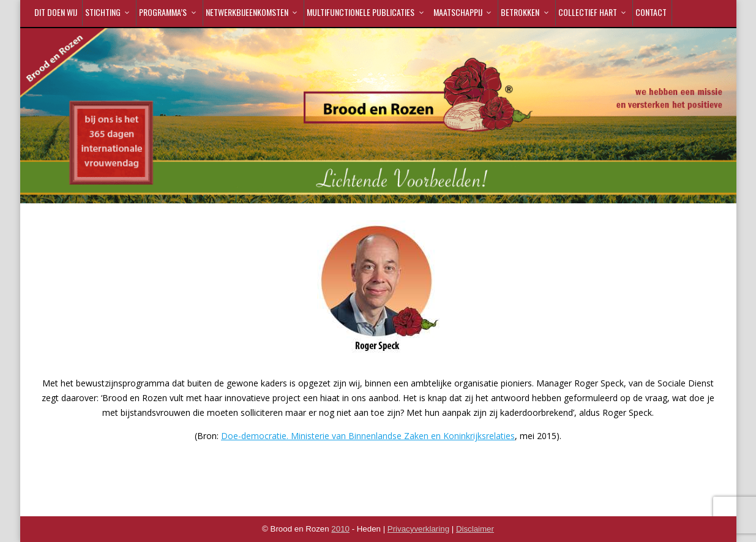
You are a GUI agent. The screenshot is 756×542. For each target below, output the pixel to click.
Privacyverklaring (418, 529)
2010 (340, 529)
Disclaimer (475, 529)
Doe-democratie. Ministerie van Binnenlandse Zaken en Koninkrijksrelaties (368, 436)
